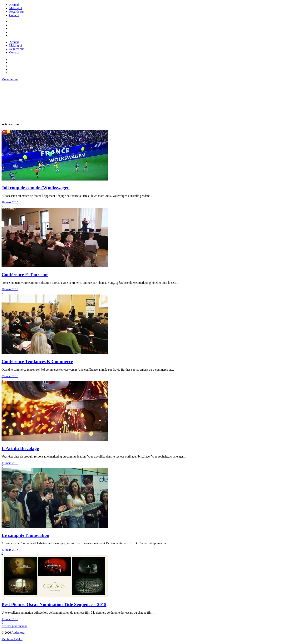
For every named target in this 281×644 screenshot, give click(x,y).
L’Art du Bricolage (20, 448)
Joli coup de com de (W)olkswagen (36, 188)
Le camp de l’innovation (25, 535)
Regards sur (17, 12)
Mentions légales (12, 639)
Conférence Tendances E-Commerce (37, 361)
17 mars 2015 (10, 463)
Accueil (14, 5)
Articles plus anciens (14, 626)
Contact (14, 15)
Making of (16, 8)
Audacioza (18, 633)
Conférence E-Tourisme (25, 275)
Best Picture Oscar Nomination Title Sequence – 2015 (54, 604)
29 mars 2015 (10, 202)
